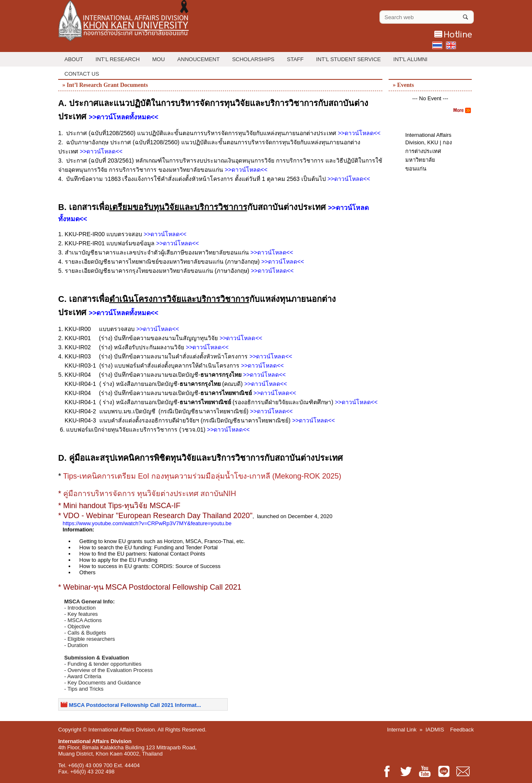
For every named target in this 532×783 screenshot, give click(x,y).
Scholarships (253, 59)
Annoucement (199, 59)
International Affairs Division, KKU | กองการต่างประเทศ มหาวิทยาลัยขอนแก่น (429, 152)
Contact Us (82, 74)
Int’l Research (118, 59)
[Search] (465, 15)
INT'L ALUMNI (410, 59)
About (74, 59)
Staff (295, 59)
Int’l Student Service (349, 59)
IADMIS (435, 730)
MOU (158, 59)
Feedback (462, 730)
